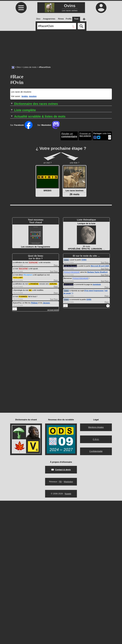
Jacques (46, 446)
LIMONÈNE (34, 427)
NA (30, 433)
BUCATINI (23, 412)
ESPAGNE (33, 406)
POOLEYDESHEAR (72, 416)
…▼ (95, 179)
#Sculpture (28, 418)
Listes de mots (30, 67)
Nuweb (68, 637)
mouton (33, 96)
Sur (21, 268)
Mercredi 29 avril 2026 (100, 409)
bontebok (97, 428)
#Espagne (84, 179)
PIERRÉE (23, 439)
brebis (25, 96)
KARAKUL (15, 247)
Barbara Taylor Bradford (97, 416)
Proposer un (85, 278)
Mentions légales (96, 571)
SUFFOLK (15, 255)
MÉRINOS (15, 252)
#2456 (89, 443)
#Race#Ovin (73, 179)
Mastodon (68, 625)
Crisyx (66, 403)
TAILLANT (18, 421)
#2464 (84, 403)
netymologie (69, 428)
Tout (52, 415)
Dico (19, 67)
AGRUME (53, 427)
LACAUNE (15, 250)
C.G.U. (96, 583)
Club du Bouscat (70, 409)
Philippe (34, 446)
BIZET (13, 245)
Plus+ (56, 409)
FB (60, 625)
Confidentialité (96, 595)
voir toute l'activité (53, 453)
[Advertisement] (61, 47)
